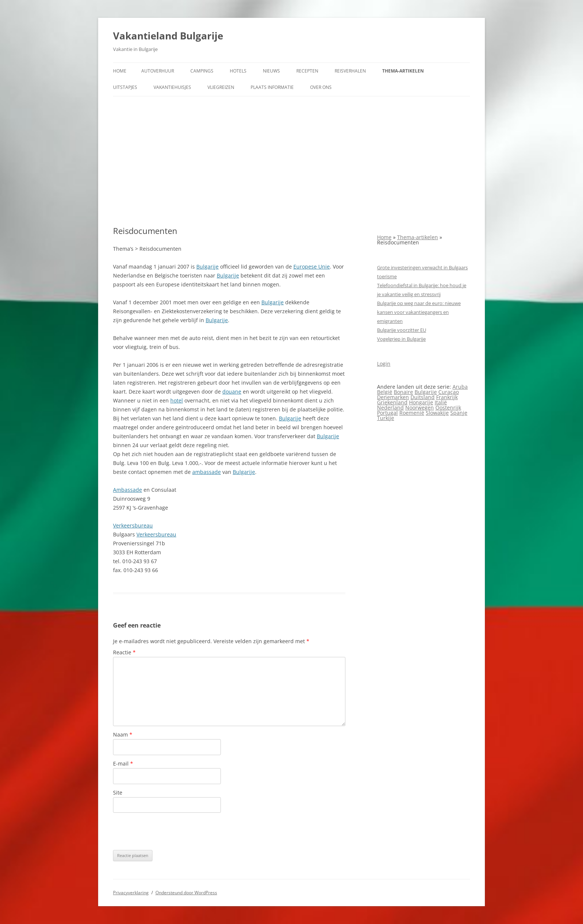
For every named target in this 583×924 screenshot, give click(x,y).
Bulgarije (207, 267)
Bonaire (403, 392)
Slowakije (437, 413)
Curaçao (449, 392)
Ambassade (128, 490)
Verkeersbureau (133, 525)
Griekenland (392, 402)
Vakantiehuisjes (172, 87)
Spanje (459, 413)
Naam (123, 734)
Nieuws (271, 71)
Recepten (307, 71)
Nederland (390, 408)
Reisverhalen (350, 71)
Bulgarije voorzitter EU (402, 330)
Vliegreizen (221, 87)
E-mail (123, 763)
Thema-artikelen (403, 71)
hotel (177, 400)
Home (120, 71)
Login (384, 364)
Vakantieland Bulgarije (168, 36)
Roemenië (412, 413)
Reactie (124, 652)
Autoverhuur (158, 71)
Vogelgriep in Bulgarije (401, 339)
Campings (202, 71)
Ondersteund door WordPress (186, 893)
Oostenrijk (448, 408)
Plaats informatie (272, 87)
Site (118, 793)
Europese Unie (312, 267)
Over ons (321, 87)
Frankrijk (447, 397)
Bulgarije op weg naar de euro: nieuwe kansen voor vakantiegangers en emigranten (419, 312)
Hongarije (421, 402)
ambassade (207, 472)
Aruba (460, 387)
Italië (441, 402)
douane (232, 392)
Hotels (238, 71)
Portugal (387, 413)
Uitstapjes (125, 87)
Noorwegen (420, 408)
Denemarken (393, 397)
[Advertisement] (291, 161)
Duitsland (423, 397)
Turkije (386, 418)
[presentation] (170, 831)
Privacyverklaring (131, 893)
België (385, 392)
